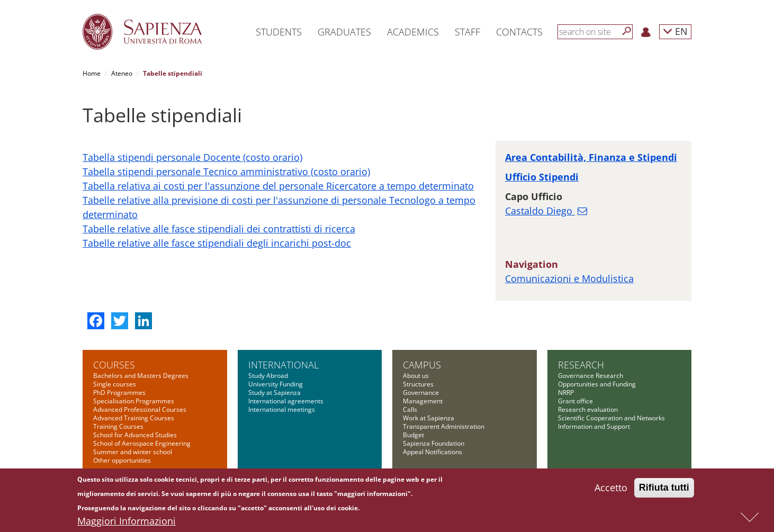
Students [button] (279, 32)
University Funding (276, 384)
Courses (114, 365)
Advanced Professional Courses (140, 409)
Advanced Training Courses (134, 418)
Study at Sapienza (274, 393)
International (283, 365)
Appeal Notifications (433, 452)
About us (416, 376)
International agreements (286, 401)
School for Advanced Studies (135, 435)
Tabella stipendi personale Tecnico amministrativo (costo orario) (226, 172)
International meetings (282, 409)
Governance (421, 393)
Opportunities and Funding (597, 384)
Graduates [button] (344, 32)
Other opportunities (122, 460)
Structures (418, 384)
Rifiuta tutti (664, 489)
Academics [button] (413, 32)
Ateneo (122, 73)
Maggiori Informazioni (127, 522)
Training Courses (118, 426)
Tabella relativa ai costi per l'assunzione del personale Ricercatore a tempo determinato (278, 186)
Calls (410, 409)
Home (92, 73)
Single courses (115, 384)
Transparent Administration (444, 426)
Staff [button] (467, 32)
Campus (422, 365)
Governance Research (591, 376)
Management (423, 401)
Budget (413, 435)
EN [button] (675, 31)
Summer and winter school (133, 452)
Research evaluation (588, 409)
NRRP (566, 393)
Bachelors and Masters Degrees (141, 376)
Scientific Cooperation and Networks (611, 418)
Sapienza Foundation (434, 443)
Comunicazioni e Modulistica (569, 278)
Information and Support (594, 426)
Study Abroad (268, 376)
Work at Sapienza (429, 418)
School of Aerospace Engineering (142, 443)
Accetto (611, 489)
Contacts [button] (519, 32)
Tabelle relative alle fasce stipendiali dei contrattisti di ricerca (219, 229)
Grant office (575, 401)
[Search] (627, 31)
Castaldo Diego (540, 211)
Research (581, 365)
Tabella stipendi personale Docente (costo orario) (192, 157)
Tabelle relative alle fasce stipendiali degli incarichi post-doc (217, 243)
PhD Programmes (119, 393)
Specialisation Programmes (134, 401)
